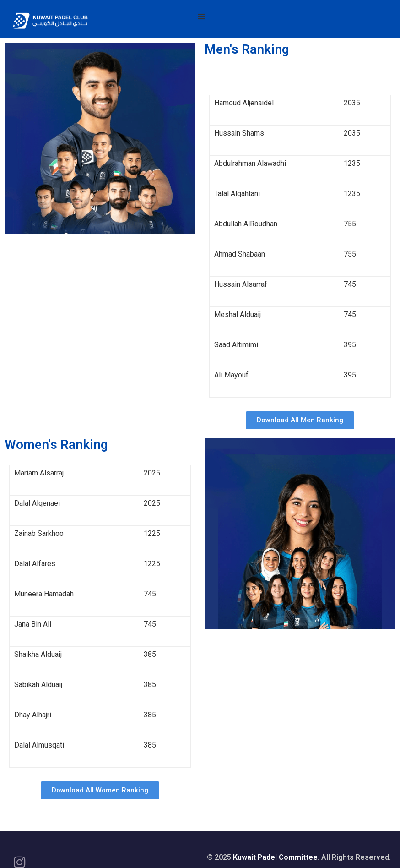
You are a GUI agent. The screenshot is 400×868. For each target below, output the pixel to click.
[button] (300, 420)
